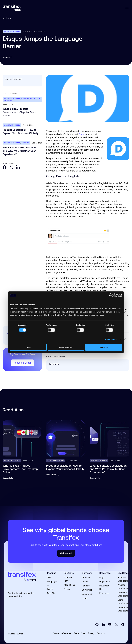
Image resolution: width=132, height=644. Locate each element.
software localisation (31, 99)
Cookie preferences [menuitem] (62, 633)
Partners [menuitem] (86, 586)
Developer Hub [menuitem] (104, 587)
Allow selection (66, 347)
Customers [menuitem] (87, 590)
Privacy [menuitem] (91, 633)
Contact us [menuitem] (87, 594)
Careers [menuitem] (85, 582)
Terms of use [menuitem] (79, 633)
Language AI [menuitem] (52, 583)
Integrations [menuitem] (69, 585)
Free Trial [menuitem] (51, 593)
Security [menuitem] (101, 633)
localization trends (12, 32)
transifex (7, 57)
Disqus (82, 134)
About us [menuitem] (86, 577)
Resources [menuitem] (105, 573)
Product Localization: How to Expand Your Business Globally (20, 131)
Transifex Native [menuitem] (68, 579)
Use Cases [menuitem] (123, 573)
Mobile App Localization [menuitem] (123, 594)
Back (7, 18)
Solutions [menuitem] (69, 573)
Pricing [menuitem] (50, 589)
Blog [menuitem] (101, 577)
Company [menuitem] (87, 573)
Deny (28, 347)
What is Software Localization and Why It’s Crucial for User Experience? (20, 151)
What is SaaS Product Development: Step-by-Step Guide (19, 112)
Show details (111, 339)
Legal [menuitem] (84, 598)
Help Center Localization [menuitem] (123, 609)
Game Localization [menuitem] (123, 602)
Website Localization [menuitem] (123, 587)
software (8, 101)
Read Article (9, 478)
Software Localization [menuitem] (123, 579)
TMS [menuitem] (49, 577)
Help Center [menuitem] (105, 582)
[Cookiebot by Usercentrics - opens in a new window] (111, 295)
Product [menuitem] (51, 573)
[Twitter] (11, 168)
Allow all (104, 347)
